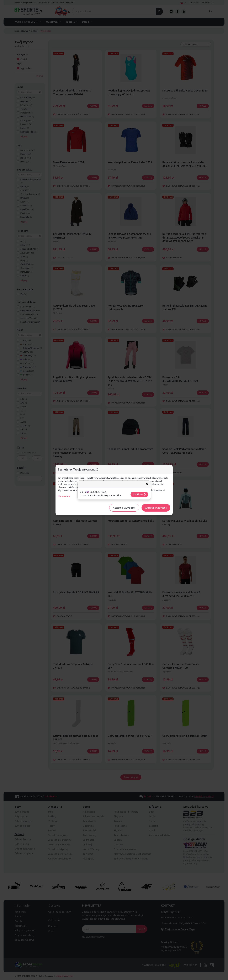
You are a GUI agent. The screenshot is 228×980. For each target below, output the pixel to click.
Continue (140, 494)
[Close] (147, 484)
